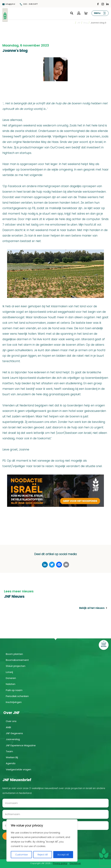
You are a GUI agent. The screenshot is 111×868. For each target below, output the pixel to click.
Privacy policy (60, 863)
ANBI (8, 727)
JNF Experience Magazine (21, 745)
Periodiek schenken (17, 696)
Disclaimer (75, 863)
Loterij (9, 672)
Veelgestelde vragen (18, 769)
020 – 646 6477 (30, 4)
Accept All (63, 855)
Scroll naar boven (104, 645)
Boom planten (14, 654)
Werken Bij (12, 757)
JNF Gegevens (14, 733)
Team (9, 751)
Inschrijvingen (14, 702)
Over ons (11, 721)
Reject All (43, 855)
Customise (21, 855)
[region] (42, 840)
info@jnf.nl (9, 4)
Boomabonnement (17, 660)
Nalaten (11, 684)
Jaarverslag (13, 739)
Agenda (11, 763)
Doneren (11, 678)
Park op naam (14, 690)
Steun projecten (16, 666)
